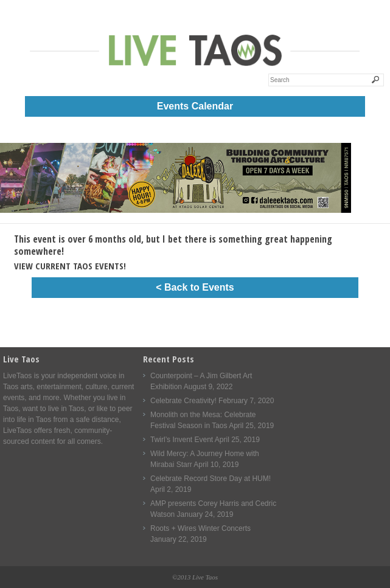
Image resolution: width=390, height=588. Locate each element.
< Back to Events (195, 287)
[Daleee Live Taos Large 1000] (176, 210)
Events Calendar (195, 106)
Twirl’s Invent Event (182, 440)
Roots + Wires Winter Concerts (200, 528)
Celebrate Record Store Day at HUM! (211, 479)
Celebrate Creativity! (183, 401)
